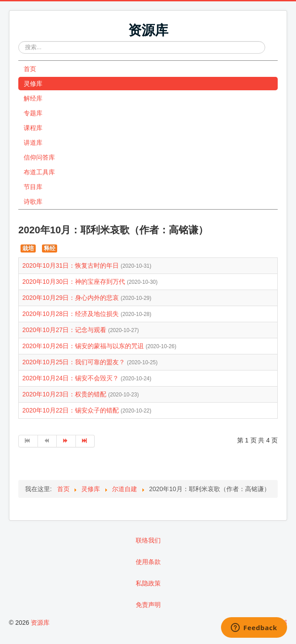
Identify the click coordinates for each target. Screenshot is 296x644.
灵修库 (33, 84)
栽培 (28, 248)
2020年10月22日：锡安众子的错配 (71, 410)
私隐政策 (148, 583)
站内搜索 (19, 41)
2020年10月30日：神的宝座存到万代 (75, 282)
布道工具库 (39, 172)
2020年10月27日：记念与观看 (65, 330)
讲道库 (33, 143)
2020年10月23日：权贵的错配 (65, 394)
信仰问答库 (39, 157)
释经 (50, 248)
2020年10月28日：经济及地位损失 (71, 314)
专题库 (33, 113)
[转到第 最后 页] (85, 441)
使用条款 (148, 562)
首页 (30, 69)
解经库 (33, 98)
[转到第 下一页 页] (66, 441)
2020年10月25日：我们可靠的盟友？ (75, 362)
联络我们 (148, 540)
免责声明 (148, 605)
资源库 (40, 623)
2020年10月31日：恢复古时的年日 (71, 265)
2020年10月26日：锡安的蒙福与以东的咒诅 (84, 346)
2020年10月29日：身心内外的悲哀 (71, 298)
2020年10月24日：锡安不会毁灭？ (71, 378)
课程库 (33, 128)
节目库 (33, 187)
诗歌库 (33, 202)
